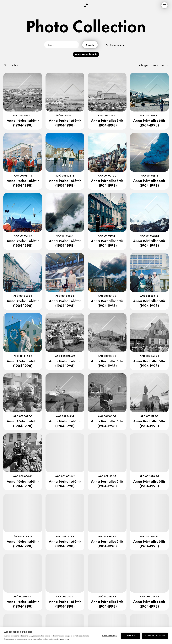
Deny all (131, 636)
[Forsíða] (86, 5)
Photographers (147, 65)
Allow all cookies (155, 636)
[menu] (164, 5)
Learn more (64, 639)
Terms (164, 65)
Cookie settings (109, 636)
